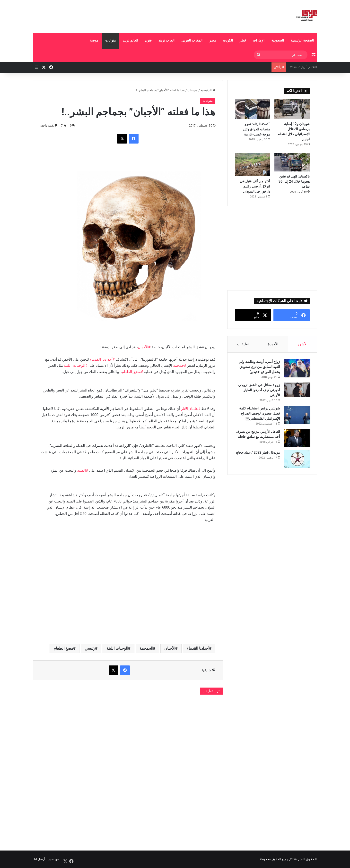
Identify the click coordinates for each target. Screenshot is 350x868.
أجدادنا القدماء (198, 648)
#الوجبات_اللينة (76, 366)
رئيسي (90, 648)
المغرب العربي (192, 40)
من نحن (53, 859)
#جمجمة (180, 366)
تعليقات (243, 344)
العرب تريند (166, 40)
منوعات (111, 40)
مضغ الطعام (63, 648)
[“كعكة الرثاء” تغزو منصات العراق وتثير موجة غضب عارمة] (252, 109)
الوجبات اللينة (117, 648)
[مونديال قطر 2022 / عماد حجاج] (296, 460)
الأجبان (170, 648)
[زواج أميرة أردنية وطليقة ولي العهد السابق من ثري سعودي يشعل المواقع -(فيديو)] (296, 369)
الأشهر (302, 344)
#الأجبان (144, 347)
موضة (94, 40)
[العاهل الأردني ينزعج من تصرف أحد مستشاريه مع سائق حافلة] (296, 439)
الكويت (228, 40)
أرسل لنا (40, 859)
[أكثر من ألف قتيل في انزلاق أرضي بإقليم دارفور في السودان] (252, 165)
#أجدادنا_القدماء (102, 359)
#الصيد (83, 470)
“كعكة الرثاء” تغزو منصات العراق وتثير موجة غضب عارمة (256, 129)
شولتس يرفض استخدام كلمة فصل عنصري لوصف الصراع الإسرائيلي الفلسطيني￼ (259, 414)
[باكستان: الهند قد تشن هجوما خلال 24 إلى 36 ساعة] (292, 162)
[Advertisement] (126, 16)
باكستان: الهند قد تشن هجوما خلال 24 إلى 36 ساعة (294, 181)
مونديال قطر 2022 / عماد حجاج (257, 453)
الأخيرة (273, 344)
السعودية (278, 40)
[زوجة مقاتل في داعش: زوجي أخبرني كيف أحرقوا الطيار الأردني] (296, 391)
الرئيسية (208, 90)
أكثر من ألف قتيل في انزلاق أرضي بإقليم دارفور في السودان (255, 186)
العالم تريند (130, 40)
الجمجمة (146, 648)
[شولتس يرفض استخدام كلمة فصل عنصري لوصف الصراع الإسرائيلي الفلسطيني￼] (296, 416)
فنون (148, 40)
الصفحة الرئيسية (302, 40)
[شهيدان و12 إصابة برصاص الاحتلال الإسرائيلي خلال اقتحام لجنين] (292, 109)
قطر (243, 40)
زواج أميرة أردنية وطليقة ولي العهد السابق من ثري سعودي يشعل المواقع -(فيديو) (259, 367)
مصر (213, 40)
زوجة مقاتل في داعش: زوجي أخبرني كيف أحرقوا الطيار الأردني (258, 391)
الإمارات (259, 40)
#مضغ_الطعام (132, 372)
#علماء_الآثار (191, 409)
